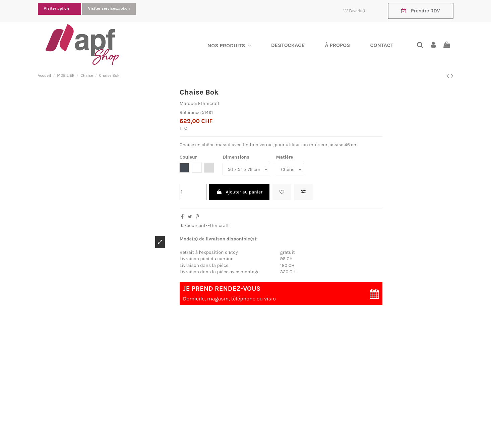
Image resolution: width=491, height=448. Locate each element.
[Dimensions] (246, 170)
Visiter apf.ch (57, 8)
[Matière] (290, 170)
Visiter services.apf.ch (109, 8)
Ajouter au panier (239, 192)
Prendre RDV (420, 11)
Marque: (188, 104)
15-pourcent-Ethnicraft (205, 226)
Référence (190, 113)
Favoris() (354, 11)
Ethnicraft (209, 104)
